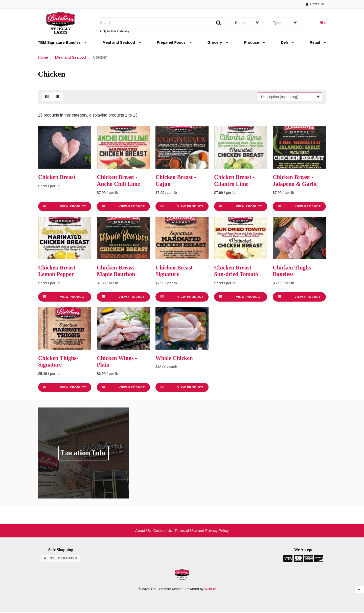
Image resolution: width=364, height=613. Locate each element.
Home (43, 59)
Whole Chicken (175, 359)
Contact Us (161, 532)
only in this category (113, 32)
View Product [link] (65, 208)
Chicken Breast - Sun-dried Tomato (238, 272)
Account (315, 4)
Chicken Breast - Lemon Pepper (60, 272)
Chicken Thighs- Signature (60, 362)
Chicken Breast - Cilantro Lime (236, 182)
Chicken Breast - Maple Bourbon (119, 272)
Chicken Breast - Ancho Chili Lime (120, 182)
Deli (285, 44)
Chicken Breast (58, 179)
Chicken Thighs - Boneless (295, 272)
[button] (323, 23)
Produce (252, 44)
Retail (315, 44)
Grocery (215, 44)
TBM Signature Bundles (60, 44)
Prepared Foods (172, 44)
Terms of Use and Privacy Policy (203, 532)
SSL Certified (61, 560)
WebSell (210, 590)
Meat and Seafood (119, 44)
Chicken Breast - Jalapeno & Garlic (297, 182)
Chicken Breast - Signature (177, 272)
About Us (141, 532)
